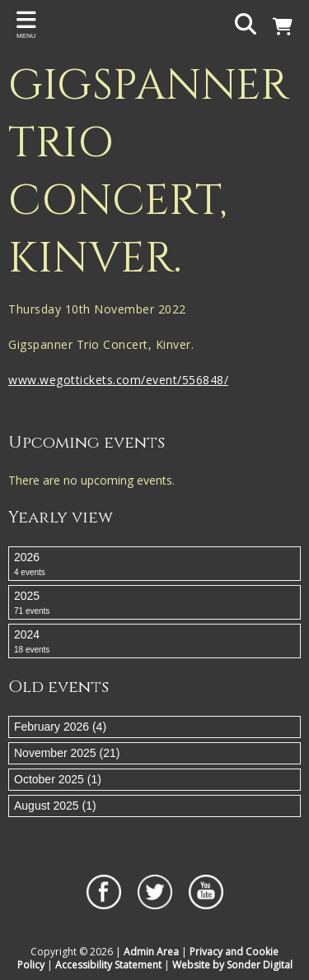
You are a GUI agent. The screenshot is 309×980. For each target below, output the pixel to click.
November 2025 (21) (67, 753)
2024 (154, 642)
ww (18, 380)
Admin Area (151, 952)
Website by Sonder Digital (232, 965)
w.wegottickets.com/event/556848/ (128, 380)
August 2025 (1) (55, 806)
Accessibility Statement (108, 965)
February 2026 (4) (60, 727)
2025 (154, 603)
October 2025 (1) (58, 779)
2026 (154, 564)
